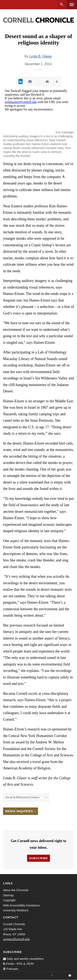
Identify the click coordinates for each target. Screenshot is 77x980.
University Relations (16, 910)
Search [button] (62, 5)
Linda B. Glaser (41, 56)
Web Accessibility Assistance (21, 905)
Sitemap (8, 895)
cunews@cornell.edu (16, 939)
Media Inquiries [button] (21, 811)
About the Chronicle (16, 890)
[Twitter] (61, 976)
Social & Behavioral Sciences (22, 797)
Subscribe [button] (38, 858)
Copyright (9, 900)
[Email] (70, 976)
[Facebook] (52, 976)
